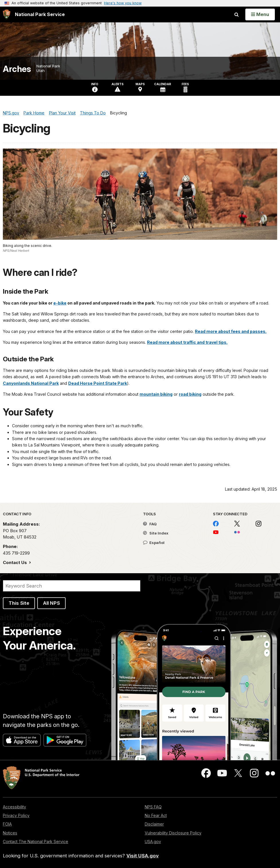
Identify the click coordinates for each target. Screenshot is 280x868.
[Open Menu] (260, 14)
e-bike (60, 303)
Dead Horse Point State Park (98, 383)
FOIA (7, 824)
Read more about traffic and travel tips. (187, 342)
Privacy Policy (16, 815)
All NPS (51, 603)
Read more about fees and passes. (231, 331)
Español (154, 543)
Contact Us (15, 562)
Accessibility (14, 807)
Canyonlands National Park (31, 383)
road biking (190, 394)
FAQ (150, 524)
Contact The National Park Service (36, 841)
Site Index (156, 533)
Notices (10, 833)
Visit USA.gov (143, 856)
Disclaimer (154, 824)
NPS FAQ (153, 807)
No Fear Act (156, 815)
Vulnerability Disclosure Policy (173, 833)
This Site (19, 603)
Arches (17, 69)
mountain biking (156, 394)
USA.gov (153, 841)
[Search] (72, 586)
